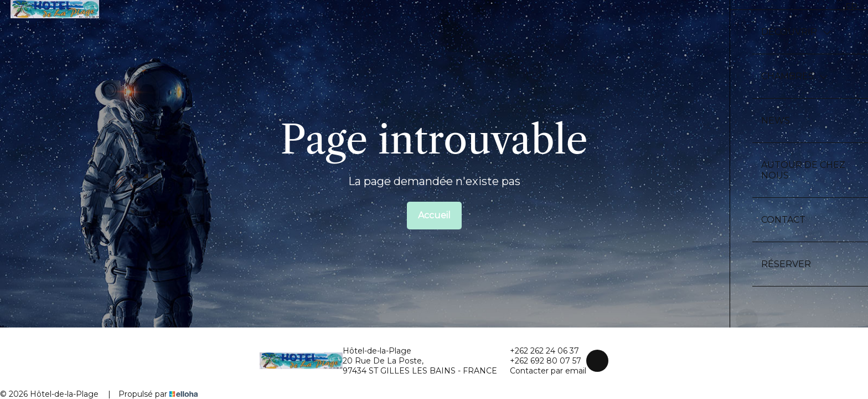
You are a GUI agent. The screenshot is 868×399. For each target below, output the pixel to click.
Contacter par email (542, 371)
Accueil (434, 215)
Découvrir (796, 32)
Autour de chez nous (803, 170)
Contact (783, 220)
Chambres (795, 76)
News (776, 121)
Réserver (786, 264)
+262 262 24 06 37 (538, 351)
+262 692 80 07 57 (539, 361)
